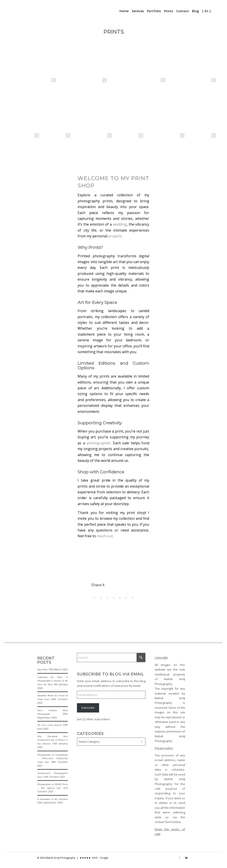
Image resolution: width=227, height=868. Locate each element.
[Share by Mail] (133, 598)
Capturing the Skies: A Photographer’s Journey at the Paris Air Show (52, 681)
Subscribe (88, 708)
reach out (105, 536)
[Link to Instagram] (180, 858)
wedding (120, 224)
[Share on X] (101, 598)
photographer (99, 443)
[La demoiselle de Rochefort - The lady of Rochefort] (143, 67)
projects (115, 236)
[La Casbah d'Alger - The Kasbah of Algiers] (193, 67)
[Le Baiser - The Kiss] (84, 67)
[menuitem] (124, 11)
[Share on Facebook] (95, 598)
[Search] (215, 11)
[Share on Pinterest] (107, 598)
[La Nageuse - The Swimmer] (25, 117)
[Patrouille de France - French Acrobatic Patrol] (98, 117)
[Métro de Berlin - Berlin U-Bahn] (34, 67)
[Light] (170, 117)
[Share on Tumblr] (114, 598)
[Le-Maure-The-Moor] (202, 117)
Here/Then (42, 669)
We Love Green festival (49, 725)
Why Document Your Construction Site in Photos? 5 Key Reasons (52, 740)
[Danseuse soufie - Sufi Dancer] (57, 117)
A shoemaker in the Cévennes (52, 799)
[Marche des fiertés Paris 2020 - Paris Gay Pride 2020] (129, 117)
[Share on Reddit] (126, 598)
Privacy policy (164, 748)
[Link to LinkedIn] (186, 858)
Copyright (161, 657)
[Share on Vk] (120, 598)
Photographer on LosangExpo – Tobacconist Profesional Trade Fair (52, 758)
